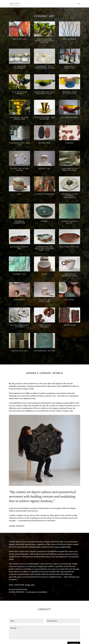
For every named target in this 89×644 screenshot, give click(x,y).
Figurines (19, 300)
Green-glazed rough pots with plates (44, 41)
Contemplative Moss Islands (70, 169)
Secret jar (44, 169)
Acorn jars (44, 143)
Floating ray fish (70, 247)
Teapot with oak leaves (19, 169)
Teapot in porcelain (44, 300)
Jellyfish (70, 300)
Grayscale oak (19, 351)
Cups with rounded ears (70, 275)
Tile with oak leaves (19, 93)
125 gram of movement (19, 67)
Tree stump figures (44, 326)
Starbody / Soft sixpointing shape (44, 67)
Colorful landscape (19, 222)
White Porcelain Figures (19, 326)
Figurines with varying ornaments (70, 196)
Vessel (44, 221)
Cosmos (70, 143)
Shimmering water (44, 351)
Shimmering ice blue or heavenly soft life (44, 249)
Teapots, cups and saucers (44, 118)
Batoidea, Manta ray (19, 248)
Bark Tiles (70, 325)
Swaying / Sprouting (70, 67)
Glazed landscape (44, 194)
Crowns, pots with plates (70, 93)
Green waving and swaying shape (44, 93)
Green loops (70, 39)
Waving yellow (70, 117)
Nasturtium (19, 39)
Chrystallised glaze (70, 222)
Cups (44, 274)
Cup (19, 194)
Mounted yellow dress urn (19, 118)
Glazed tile (19, 274)
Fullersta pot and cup (19, 144)
